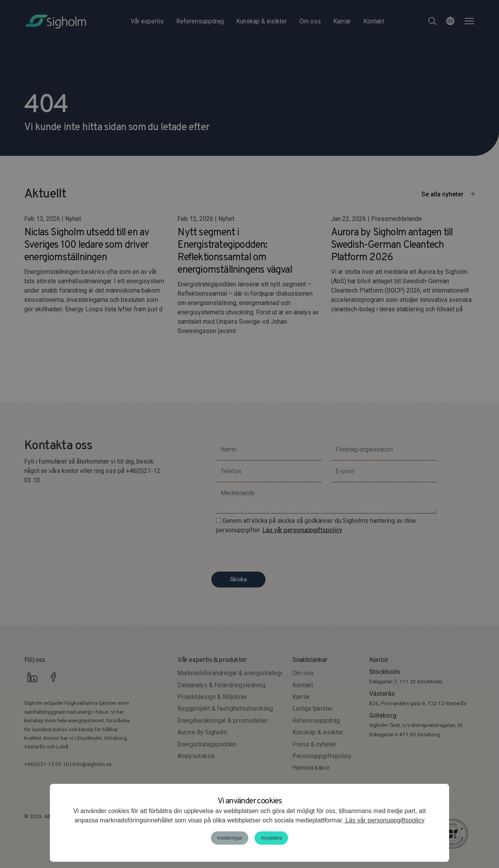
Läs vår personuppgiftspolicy (384, 820)
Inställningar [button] (230, 838)
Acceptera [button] (271, 838)
